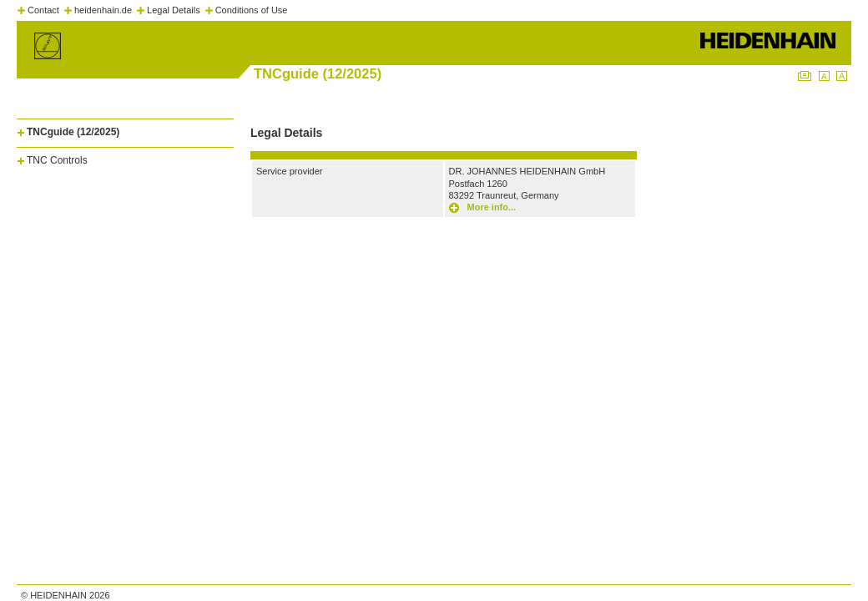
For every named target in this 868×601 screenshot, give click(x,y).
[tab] (125, 129)
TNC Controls (57, 160)
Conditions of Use (252, 10)
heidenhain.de (103, 10)
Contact (43, 10)
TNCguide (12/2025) (73, 132)
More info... (492, 207)
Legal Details (174, 10)
